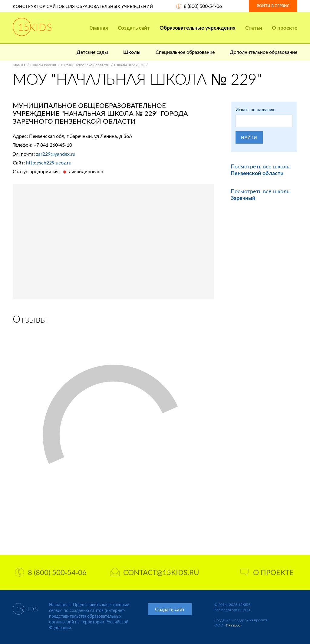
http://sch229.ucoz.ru (49, 163)
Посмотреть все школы (261, 170)
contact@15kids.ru (155, 572)
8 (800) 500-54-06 (203, 6)
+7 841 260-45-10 (53, 145)
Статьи (254, 28)
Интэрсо (233, 625)
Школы (132, 52)
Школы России (43, 65)
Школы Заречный (129, 65)
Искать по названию (256, 110)
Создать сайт (134, 28)
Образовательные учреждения (198, 28)
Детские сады (92, 52)
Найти (249, 137)
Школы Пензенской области (85, 65)
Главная (99, 28)
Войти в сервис (273, 6)
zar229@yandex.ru (56, 154)
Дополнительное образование (264, 52)
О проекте (285, 28)
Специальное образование (185, 52)
